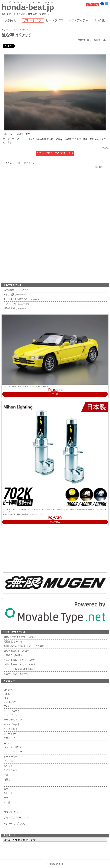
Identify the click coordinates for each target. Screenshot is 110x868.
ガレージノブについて (16, 824)
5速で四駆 (14, 295)
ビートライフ (54, 20)
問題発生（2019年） (14, 642)
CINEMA (8, 690)
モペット (8, 766)
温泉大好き (102, 167)
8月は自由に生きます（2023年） (20, 637)
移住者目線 (15, 308)
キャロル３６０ (11, 729)
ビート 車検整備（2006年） (18, 669)
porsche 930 (10, 702)
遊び (6, 798)
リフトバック (16, 304)
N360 (6, 698)
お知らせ (11, 20)
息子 (6, 784)
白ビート (8, 793)
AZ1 (5, 686)
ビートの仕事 (10, 757)
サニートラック (11, 734)
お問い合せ (92, 5)
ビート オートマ (12, 752)
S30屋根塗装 (16, 290)
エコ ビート (10, 715)
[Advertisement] (55, 205)
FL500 (6, 694)
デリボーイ (9, 738)
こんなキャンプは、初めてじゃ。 (20, 163)
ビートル (8, 761)
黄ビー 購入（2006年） (16, 674)
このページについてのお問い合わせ (55, 153)
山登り (7, 779)
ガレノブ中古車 (11, 724)
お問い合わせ (11, 812)
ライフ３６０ (10, 770)
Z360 (6, 706)
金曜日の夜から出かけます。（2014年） (24, 646)
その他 (23, 30)
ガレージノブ (33, 20)
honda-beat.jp (56, 864)
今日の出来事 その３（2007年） (21, 660)
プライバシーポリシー (16, 818)
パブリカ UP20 (12, 747)
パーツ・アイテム (77, 20)
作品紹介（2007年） (14, 655)
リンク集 (99, 20)
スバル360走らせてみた (21, 299)
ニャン (7, 743)
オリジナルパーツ (12, 720)
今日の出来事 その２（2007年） (21, 665)
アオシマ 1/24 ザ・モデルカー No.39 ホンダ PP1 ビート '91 (26, 387)
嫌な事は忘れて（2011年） (17, 651)
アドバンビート (11, 711)
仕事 (6, 775)
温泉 (6, 789)
